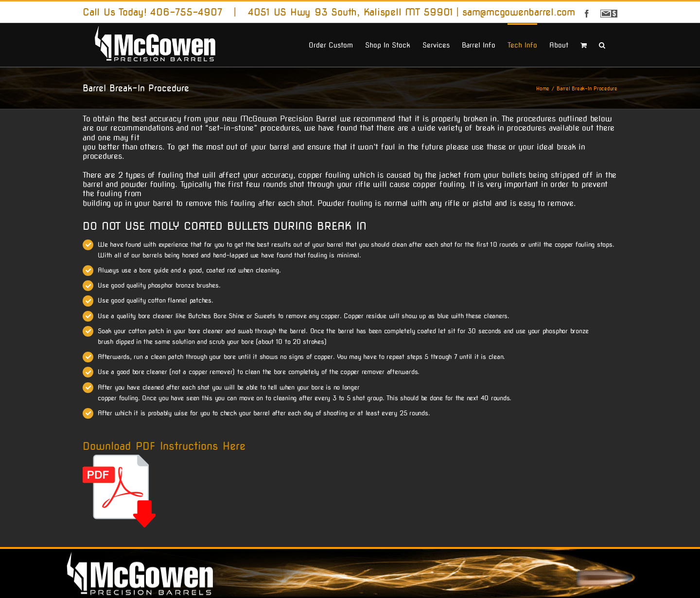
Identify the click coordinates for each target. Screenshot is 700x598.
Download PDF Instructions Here (164, 446)
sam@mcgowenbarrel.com (519, 12)
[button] (602, 44)
